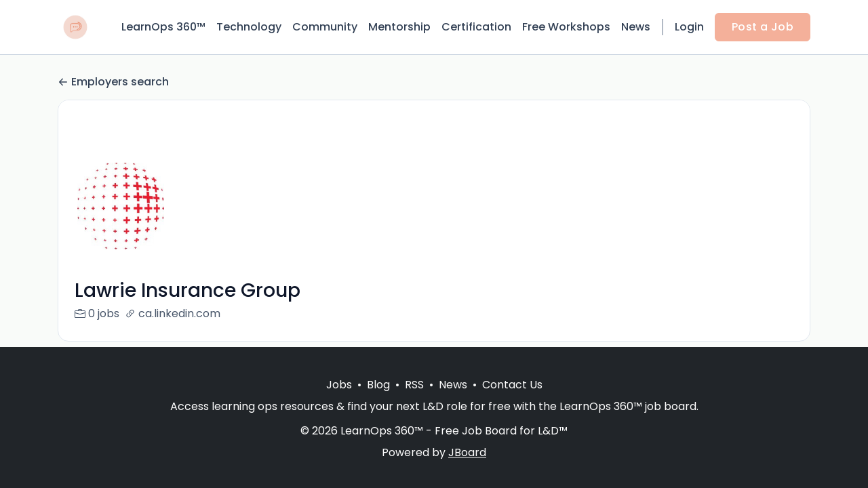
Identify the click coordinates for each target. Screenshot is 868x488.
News (636, 27)
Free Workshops (566, 27)
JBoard (467, 452)
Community (325, 27)
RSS (414, 385)
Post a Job (763, 27)
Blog (378, 385)
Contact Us (512, 385)
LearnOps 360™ (163, 27)
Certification (476, 27)
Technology (249, 27)
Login (689, 27)
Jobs (339, 385)
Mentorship (399, 27)
